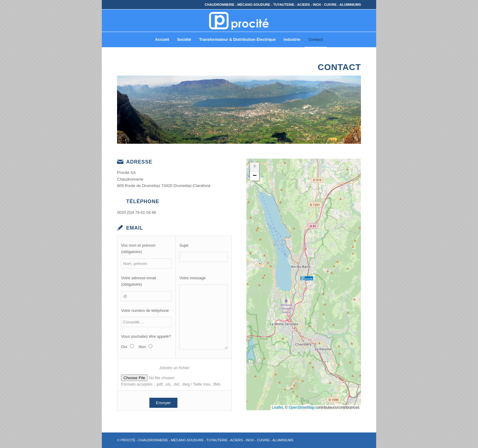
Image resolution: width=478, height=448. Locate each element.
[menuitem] (162, 40)
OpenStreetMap (302, 407)
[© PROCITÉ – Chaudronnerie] (239, 21)
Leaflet (277, 407)
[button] (307, 274)
